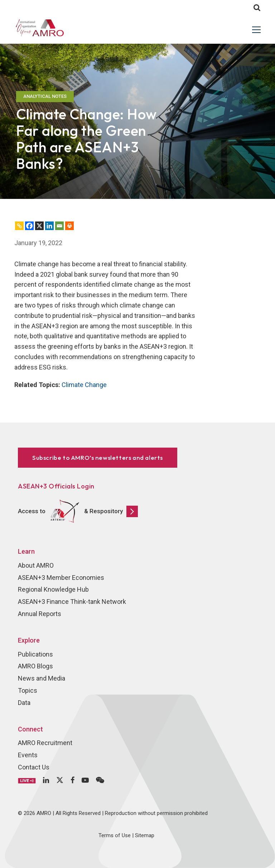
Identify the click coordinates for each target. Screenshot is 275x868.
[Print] (69, 226)
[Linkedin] (49, 226)
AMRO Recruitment (45, 743)
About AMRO (36, 565)
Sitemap (145, 835)
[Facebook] (29, 226)
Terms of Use (115, 835)
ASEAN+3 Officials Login (56, 486)
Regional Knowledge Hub (53, 589)
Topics (28, 690)
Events (28, 755)
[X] (39, 226)
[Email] (59, 226)
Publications (35, 654)
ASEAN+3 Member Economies (61, 578)
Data (24, 703)
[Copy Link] (19, 226)
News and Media (42, 678)
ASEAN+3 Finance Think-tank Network (72, 602)
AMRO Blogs (35, 666)
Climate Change (84, 385)
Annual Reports (40, 614)
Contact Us (34, 767)
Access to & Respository (78, 511)
